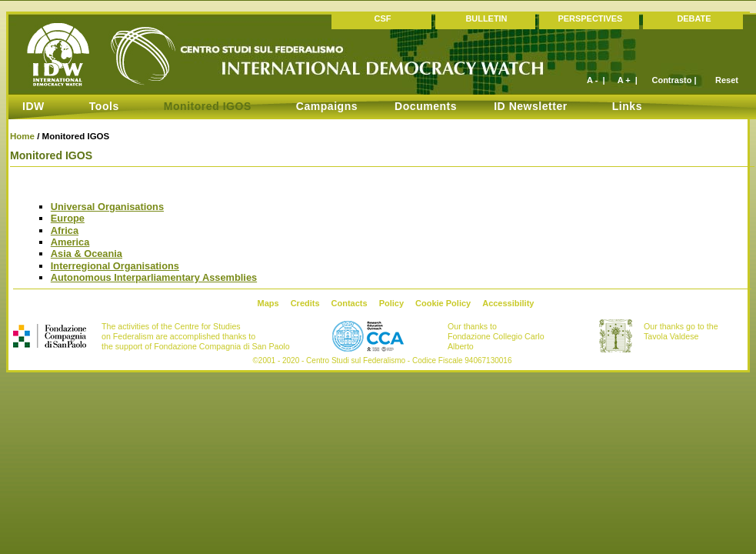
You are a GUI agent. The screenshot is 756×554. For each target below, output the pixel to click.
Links (627, 106)
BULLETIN (486, 18)
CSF (383, 18)
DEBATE (694, 18)
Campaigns (327, 106)
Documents (426, 106)
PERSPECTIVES (591, 18)
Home (22, 136)
